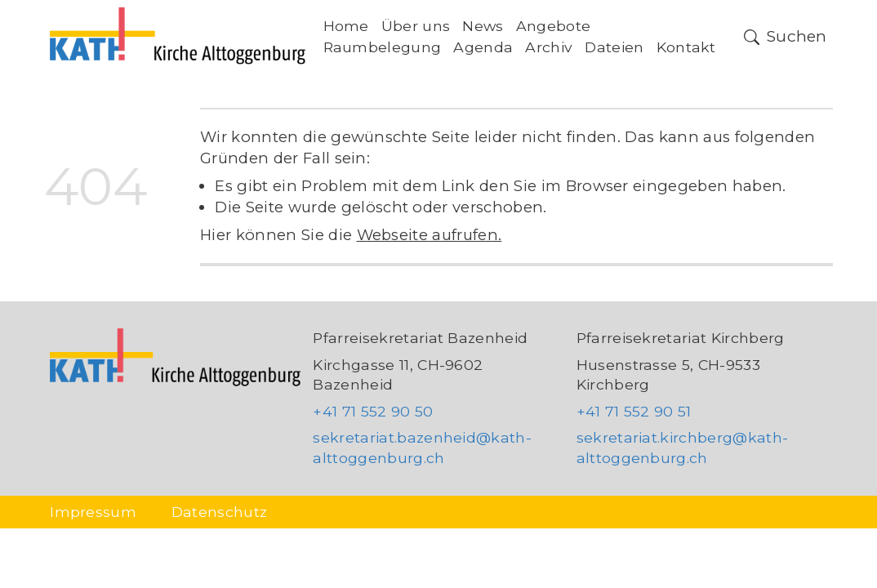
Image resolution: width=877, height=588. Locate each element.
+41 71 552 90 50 (373, 411)
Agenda (483, 47)
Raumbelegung (383, 47)
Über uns (416, 26)
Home (346, 26)
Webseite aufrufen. (430, 235)
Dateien (614, 47)
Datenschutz (220, 512)
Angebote (554, 26)
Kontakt (686, 47)
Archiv (549, 47)
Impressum (93, 512)
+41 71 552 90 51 (634, 411)
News (483, 26)
